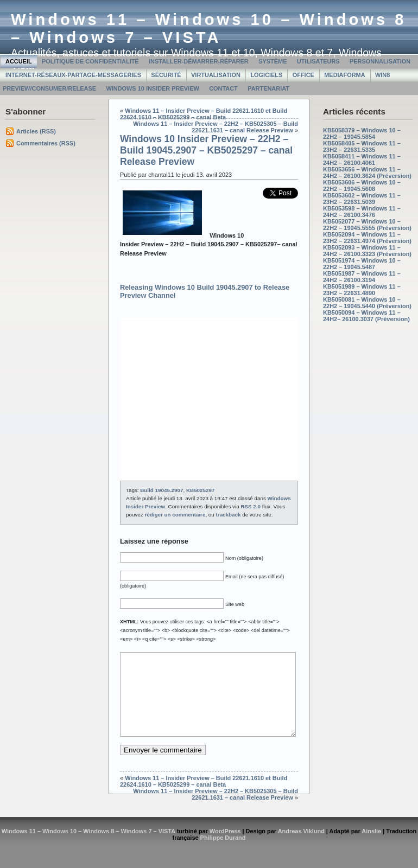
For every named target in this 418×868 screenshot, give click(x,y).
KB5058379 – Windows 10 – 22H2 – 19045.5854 (362, 133)
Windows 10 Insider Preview (152, 88)
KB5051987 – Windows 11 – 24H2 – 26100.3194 (362, 277)
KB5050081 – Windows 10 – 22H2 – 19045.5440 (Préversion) (367, 303)
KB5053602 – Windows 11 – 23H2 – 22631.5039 (362, 199)
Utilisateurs (318, 61)
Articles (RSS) (36, 131)
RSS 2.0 (251, 506)
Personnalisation (380, 61)
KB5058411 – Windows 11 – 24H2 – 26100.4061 (362, 159)
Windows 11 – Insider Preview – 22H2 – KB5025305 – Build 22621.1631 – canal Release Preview (216, 127)
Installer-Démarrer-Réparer (199, 61)
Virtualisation (216, 75)
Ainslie (371, 847)
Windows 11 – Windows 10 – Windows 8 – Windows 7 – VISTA (209, 28)
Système (273, 61)
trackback (229, 515)
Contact (223, 88)
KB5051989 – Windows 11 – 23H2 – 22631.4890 (362, 290)
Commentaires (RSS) (46, 143)
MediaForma (344, 75)
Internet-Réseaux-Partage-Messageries (73, 75)
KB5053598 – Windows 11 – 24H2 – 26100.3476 (362, 212)
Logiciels (266, 75)
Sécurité (166, 75)
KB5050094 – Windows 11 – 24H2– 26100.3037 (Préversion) (366, 316)
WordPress (225, 847)
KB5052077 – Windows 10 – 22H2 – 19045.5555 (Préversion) (367, 225)
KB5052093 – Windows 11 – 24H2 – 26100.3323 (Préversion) (367, 251)
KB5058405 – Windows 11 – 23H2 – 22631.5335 (362, 146)
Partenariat (268, 88)
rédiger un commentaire (175, 515)
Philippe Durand (223, 854)
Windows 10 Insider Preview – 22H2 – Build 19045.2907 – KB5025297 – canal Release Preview (206, 150)
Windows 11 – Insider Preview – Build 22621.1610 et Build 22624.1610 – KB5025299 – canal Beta (204, 114)
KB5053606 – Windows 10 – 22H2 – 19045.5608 (362, 186)
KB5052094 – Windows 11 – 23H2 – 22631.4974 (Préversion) (367, 238)
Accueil (19, 61)
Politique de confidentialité (90, 61)
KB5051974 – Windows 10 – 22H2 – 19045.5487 (362, 264)
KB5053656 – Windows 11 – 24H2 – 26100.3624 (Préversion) (367, 173)
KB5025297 (200, 490)
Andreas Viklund (301, 847)
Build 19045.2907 (161, 490)
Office (303, 75)
